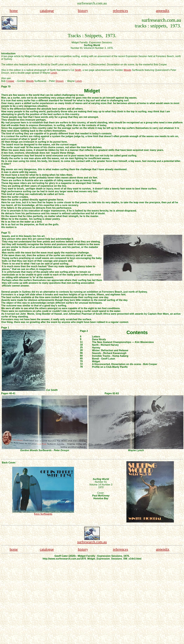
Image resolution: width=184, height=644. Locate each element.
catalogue (47, 11)
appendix (163, 11)
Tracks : (76, 36)
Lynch (54, 73)
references (120, 11)
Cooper (10, 81)
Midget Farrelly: (80, 42)
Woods (127, 70)
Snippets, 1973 (100, 36)
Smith (78, 70)
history (83, 11)
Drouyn (60, 81)
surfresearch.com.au (92, 542)
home (14, 11)
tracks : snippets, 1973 (157, 26)
